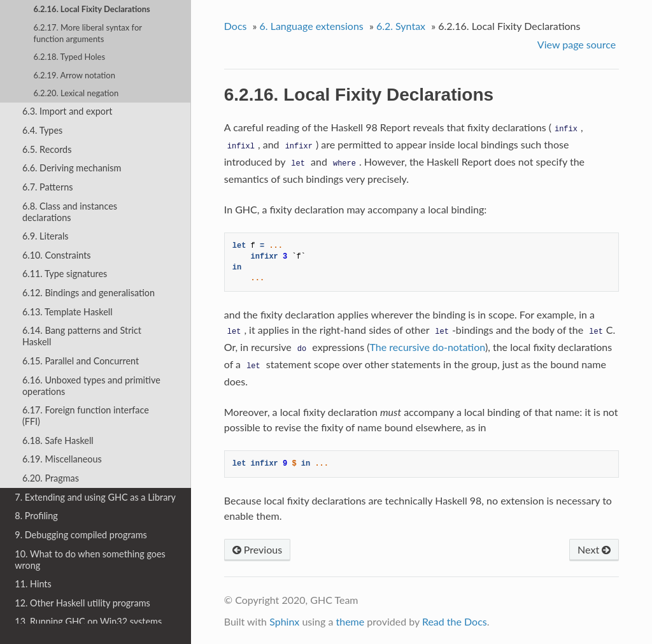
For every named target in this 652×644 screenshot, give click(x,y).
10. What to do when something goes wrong (90, 560)
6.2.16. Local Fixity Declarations (91, 9)
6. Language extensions (312, 26)
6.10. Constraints (57, 255)
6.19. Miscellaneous (62, 459)
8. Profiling (36, 516)
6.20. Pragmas (51, 478)
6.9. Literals (46, 236)
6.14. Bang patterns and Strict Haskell (82, 336)
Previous (257, 549)
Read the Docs (455, 621)
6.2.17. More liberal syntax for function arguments (88, 33)
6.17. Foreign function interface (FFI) (86, 416)
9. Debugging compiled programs (81, 535)
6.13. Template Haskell (67, 312)
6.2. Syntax (401, 26)
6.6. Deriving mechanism (72, 168)
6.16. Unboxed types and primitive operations (91, 386)
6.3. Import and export (67, 111)
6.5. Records (47, 149)
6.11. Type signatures (65, 274)
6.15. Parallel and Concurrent (81, 361)
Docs (236, 26)
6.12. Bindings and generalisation (89, 293)
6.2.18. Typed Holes (69, 57)
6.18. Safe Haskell (58, 440)
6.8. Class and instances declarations (70, 212)
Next (594, 549)
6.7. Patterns (48, 187)
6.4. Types (42, 130)
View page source (577, 44)
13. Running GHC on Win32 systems (88, 621)
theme (350, 621)
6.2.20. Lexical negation (76, 93)
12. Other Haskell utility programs (82, 603)
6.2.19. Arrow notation (74, 75)
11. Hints (33, 584)
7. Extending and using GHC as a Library (95, 497)
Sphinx (284, 621)
